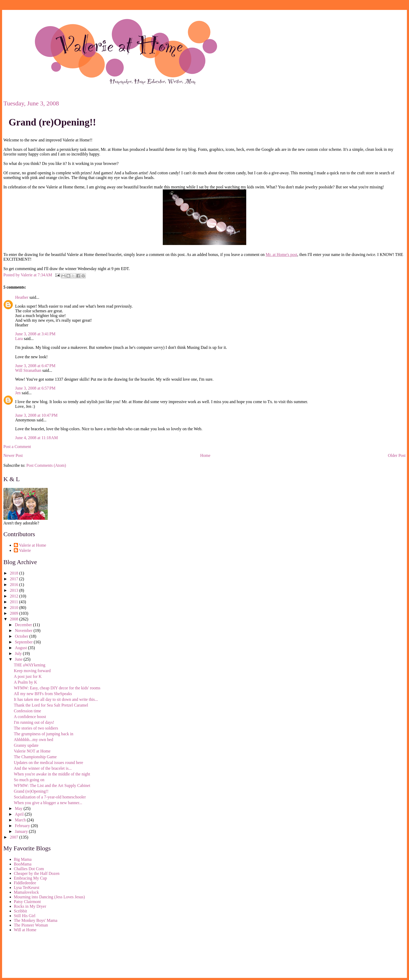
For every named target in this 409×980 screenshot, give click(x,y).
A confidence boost (30, 717)
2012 (15, 596)
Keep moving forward (32, 671)
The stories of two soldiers (36, 728)
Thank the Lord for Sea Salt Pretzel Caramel (51, 705)
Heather (22, 297)
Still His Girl (25, 916)
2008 (15, 619)
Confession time (27, 711)
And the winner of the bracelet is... (43, 768)
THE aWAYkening (30, 665)
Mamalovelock (26, 892)
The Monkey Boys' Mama (36, 920)
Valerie (25, 550)
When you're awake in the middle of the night (52, 774)
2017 (15, 579)
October (22, 636)
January (22, 831)
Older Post (397, 455)
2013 (15, 590)
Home (205, 455)
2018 (15, 573)
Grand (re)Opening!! (52, 122)
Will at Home (25, 930)
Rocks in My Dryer (30, 906)
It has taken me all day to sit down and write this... (56, 699)
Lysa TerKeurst (27, 888)
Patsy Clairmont (27, 902)
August (21, 648)
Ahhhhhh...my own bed (34, 740)
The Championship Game (35, 757)
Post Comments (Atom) (46, 465)
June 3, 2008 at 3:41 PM (35, 334)
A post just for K (28, 676)
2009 (15, 613)
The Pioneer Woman (31, 925)
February (23, 826)
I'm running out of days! (34, 722)
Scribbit (20, 911)
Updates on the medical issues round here (49, 763)
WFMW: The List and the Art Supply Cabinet (52, 785)
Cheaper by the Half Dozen (37, 873)
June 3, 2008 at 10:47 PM (36, 415)
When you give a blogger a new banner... (48, 803)
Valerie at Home (33, 545)
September (24, 642)
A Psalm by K (25, 682)
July (19, 653)
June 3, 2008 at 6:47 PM (35, 366)
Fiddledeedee (25, 883)
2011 (14, 602)
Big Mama (23, 859)
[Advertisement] (27, 956)
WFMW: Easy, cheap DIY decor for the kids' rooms (57, 688)
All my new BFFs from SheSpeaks (43, 694)
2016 (15, 585)
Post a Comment (17, 447)
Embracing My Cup (30, 878)
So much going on (29, 780)
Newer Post (13, 455)
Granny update (26, 745)
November (24, 631)
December (24, 625)
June (19, 659)
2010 (15, 608)
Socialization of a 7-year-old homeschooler (50, 797)
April (20, 814)
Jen (18, 393)
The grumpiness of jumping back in (44, 734)
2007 (15, 837)
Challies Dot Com (29, 869)
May (19, 808)
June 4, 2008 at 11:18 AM (37, 438)
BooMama (23, 864)
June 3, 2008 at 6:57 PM (35, 388)
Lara (19, 339)
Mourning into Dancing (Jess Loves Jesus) (49, 897)
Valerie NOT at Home (32, 751)
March (21, 820)
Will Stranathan (28, 370)
